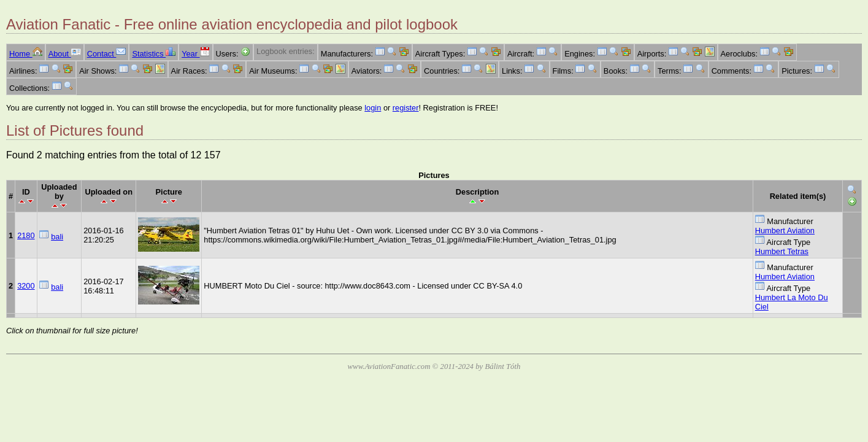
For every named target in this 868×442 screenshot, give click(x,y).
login (373, 108)
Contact (107, 54)
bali (57, 237)
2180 (26, 235)
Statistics (154, 54)
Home (26, 54)
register (406, 108)
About (65, 54)
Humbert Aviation (785, 231)
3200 (26, 286)
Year (195, 54)
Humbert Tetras (782, 251)
